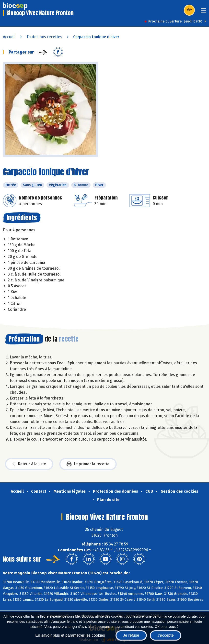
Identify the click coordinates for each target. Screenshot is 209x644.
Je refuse (131, 635)
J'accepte (166, 635)
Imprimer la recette (88, 464)
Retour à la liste (29, 464)
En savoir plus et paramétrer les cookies (70, 635)
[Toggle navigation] (203, 12)
